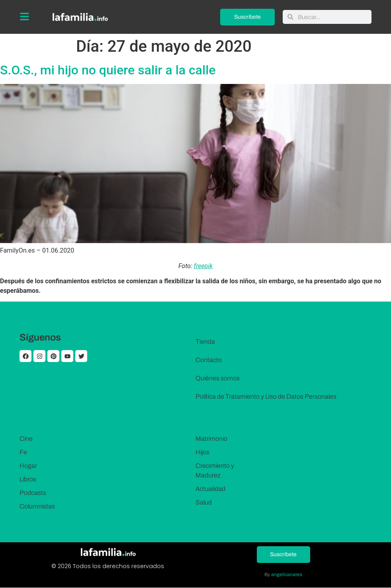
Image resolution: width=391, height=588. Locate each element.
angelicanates (287, 574)
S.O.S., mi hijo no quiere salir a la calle (108, 70)
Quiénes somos (218, 378)
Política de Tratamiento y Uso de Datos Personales (266, 396)
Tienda (205, 342)
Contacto (209, 360)
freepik (203, 266)
